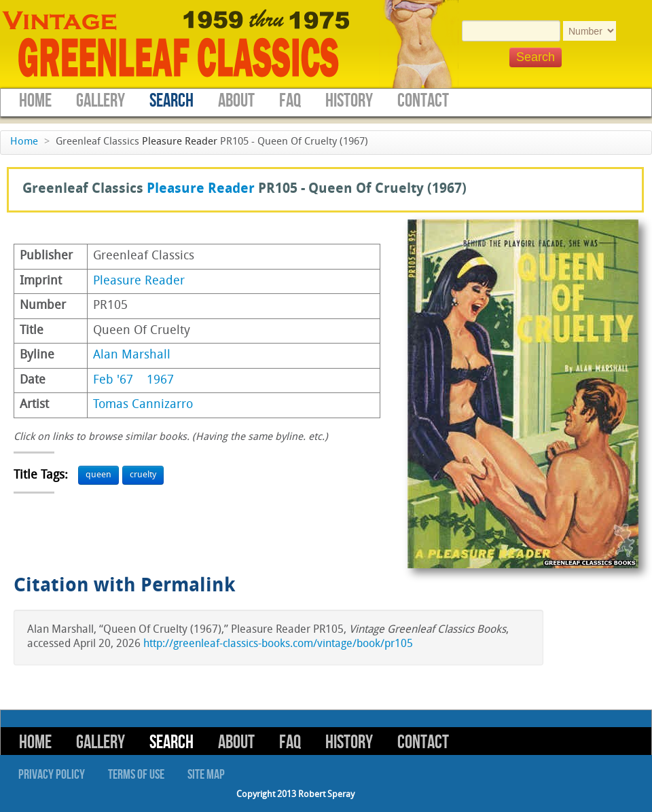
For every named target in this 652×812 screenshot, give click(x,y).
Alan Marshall (132, 355)
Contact (423, 101)
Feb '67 (113, 381)
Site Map (206, 775)
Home (35, 101)
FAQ (290, 101)
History (349, 101)
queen (98, 475)
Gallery (101, 101)
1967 (160, 381)
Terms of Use (136, 775)
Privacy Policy (52, 775)
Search (171, 101)
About (236, 101)
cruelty (143, 475)
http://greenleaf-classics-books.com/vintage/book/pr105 (278, 644)
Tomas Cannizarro (143, 405)
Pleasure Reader (180, 142)
